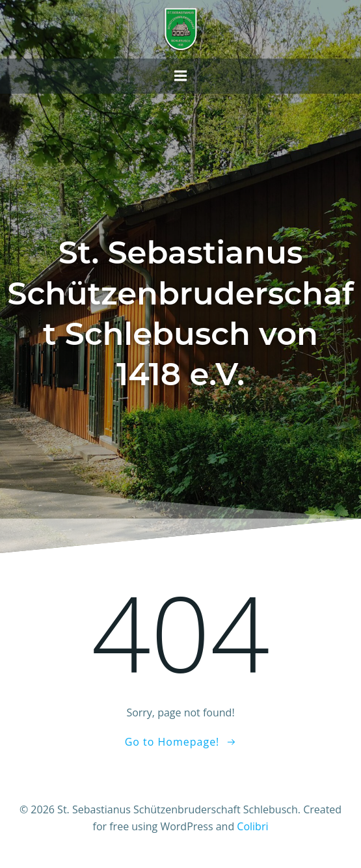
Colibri (252, 826)
